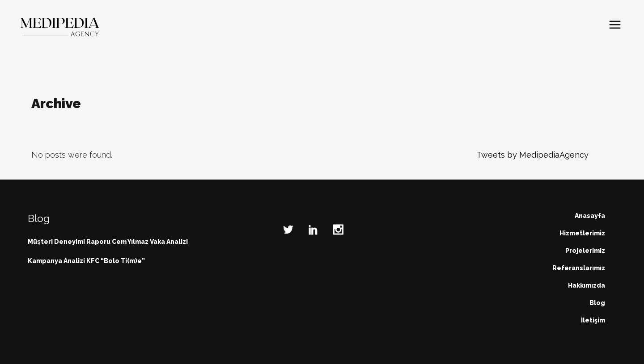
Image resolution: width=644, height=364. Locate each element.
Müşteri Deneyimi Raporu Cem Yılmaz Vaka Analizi (108, 242)
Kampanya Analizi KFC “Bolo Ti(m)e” (86, 261)
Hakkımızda (587, 285)
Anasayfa (590, 216)
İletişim (593, 320)
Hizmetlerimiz (582, 233)
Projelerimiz (585, 251)
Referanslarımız (579, 268)
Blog (597, 303)
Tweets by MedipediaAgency (532, 155)
